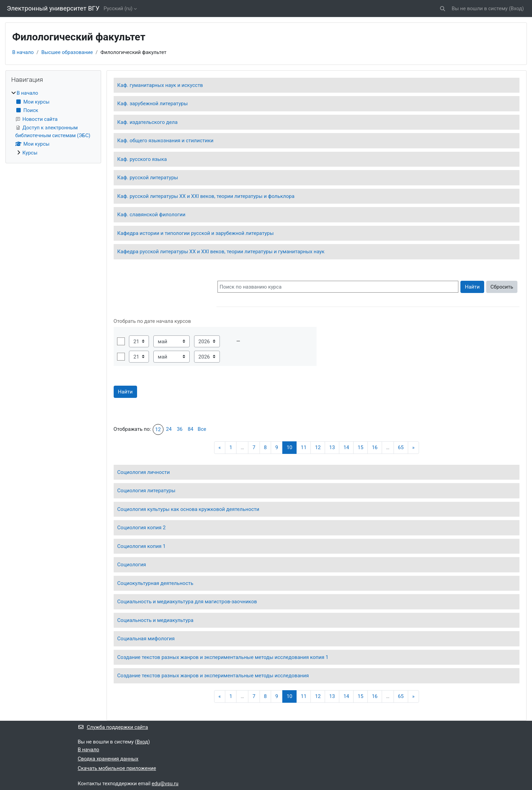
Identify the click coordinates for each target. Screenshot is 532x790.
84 (191, 429)
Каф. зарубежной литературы (153, 104)
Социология (132, 565)
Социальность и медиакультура (156, 620)
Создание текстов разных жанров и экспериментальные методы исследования (213, 676)
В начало (23, 52)
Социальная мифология (146, 639)
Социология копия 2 (142, 528)
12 (158, 429)
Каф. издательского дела (148, 122)
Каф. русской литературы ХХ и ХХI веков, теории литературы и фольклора (206, 196)
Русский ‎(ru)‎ (118, 8)
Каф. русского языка (142, 159)
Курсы (30, 153)
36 (180, 429)
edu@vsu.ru (165, 784)
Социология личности (144, 472)
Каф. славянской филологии (151, 215)
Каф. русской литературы (148, 178)
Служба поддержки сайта (113, 727)
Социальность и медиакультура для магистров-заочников (187, 602)
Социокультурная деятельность (155, 583)
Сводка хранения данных (108, 759)
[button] (443, 9)
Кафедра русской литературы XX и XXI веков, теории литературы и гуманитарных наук (221, 252)
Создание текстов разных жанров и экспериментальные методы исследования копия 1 (223, 657)
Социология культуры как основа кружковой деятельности (188, 509)
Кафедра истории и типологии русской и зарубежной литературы (196, 233)
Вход (516, 8)
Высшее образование (67, 52)
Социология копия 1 (142, 546)
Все (202, 429)
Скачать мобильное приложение (117, 768)
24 (169, 429)
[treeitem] (53, 123)
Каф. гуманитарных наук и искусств (160, 85)
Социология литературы (146, 491)
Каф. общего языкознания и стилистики (166, 141)
